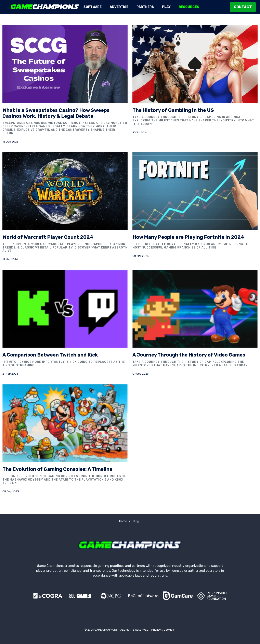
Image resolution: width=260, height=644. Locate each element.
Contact (243, 7)
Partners (145, 7)
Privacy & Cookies (163, 630)
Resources (189, 7)
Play (166, 7)
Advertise (119, 7)
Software (93, 7)
